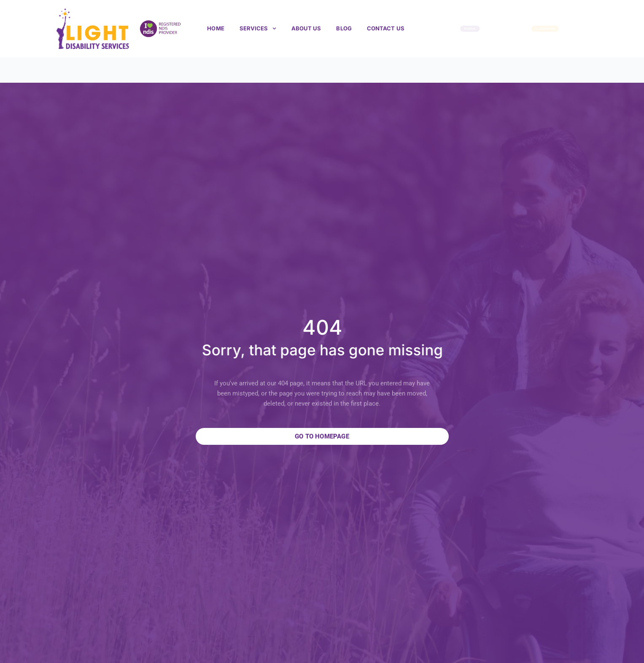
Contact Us (386, 28)
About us (306, 28)
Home (216, 28)
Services (258, 28)
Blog (344, 28)
